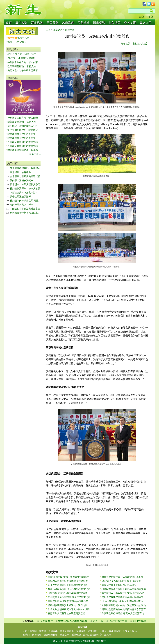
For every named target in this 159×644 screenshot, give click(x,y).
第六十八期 (14, 42)
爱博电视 (76, 635)
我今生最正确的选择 (20, 196)
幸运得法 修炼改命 (20, 172)
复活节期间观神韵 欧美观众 (23, 130)
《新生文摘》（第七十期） (24, 192)
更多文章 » (35, 154)
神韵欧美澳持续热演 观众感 (23, 150)
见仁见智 (115, 22)
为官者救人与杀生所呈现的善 (23, 70)
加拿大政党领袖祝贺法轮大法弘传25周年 (69, 609)
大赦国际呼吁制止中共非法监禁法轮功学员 (124, 605)
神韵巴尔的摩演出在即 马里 (24, 201)
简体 (142, 17)
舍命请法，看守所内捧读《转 (25, 176)
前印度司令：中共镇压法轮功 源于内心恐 (123, 593)
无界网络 (53, 631)
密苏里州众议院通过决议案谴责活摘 (66, 613)
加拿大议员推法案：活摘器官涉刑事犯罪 (123, 577)
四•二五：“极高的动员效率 (21, 58)
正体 (151, 17)
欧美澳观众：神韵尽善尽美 (23, 134)
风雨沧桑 (68, 22)
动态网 (42, 631)
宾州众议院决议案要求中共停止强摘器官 (123, 597)
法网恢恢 (81, 631)
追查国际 (93, 631)
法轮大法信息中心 (93, 635)
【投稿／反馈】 (140, 44)
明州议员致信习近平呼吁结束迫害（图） (69, 585)
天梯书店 (37, 635)
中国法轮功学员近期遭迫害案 (25, 209)
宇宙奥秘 (52, 22)
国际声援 (70, 30)
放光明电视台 (51, 635)
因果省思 (99, 22)
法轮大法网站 (130, 631)
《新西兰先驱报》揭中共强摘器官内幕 (68, 593)
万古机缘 (37, 22)
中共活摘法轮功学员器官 (73, 621)
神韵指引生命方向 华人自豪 (23, 62)
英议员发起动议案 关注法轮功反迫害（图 (69, 589)
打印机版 (125, 44)
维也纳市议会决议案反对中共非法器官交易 (124, 589)
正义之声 (146, 22)
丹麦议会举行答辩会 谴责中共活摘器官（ (123, 613)
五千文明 (21, 22)
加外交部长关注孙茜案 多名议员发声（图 (69, 597)
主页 (48, 30)
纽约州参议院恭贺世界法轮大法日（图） (69, 605)
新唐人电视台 (67, 631)
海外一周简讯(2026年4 (22, 205)
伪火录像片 (46, 621)
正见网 (108, 635)
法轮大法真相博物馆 (110, 631)
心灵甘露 (130, 22)
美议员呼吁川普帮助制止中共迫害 (119, 585)
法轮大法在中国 (118, 621)
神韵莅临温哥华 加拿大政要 (25, 188)
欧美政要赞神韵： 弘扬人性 (22, 66)
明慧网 (26, 635)
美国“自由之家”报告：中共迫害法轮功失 (68, 577)
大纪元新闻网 (30, 631)
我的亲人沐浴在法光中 (22, 180)
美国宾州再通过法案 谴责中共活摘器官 (68, 601)
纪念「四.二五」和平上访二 (22, 54)
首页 (9, 22)
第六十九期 (23, 38)
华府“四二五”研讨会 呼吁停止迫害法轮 (121, 581)
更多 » (23, 42)
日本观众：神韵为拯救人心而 (23, 126)
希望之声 (65, 635)
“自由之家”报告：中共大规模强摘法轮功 (122, 601)
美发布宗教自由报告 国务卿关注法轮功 (68, 581)
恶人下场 (98, 621)
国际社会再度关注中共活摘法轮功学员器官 (124, 609)
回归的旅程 (139, 621)
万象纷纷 (84, 22)
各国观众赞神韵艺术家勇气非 (23, 142)
